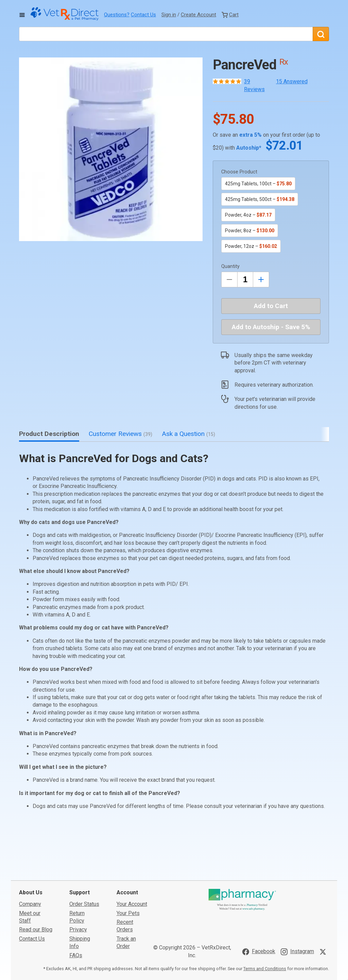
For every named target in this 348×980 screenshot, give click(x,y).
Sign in (169, 15)
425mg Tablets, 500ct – (260, 199)
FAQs (76, 904)
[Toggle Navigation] (22, 15)
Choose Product (239, 172)
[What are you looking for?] (166, 34)
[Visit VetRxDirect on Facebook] (259, 901)
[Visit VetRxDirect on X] (324, 901)
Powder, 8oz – (250, 231)
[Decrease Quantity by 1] (229, 280)
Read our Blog (36, 878)
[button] (111, 149)
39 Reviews (254, 85)
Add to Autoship (271, 327)
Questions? (117, 15)
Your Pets (128, 862)
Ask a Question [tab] (188, 434)
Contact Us (143, 15)
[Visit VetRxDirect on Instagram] (297, 901)
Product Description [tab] (49, 434)
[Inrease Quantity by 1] (261, 280)
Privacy (78, 878)
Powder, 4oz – (248, 215)
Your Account (132, 853)
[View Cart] (230, 15)
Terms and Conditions (265, 918)
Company (30, 853)
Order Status (84, 853)
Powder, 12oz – (251, 246)
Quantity (230, 266)
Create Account (198, 15)
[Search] (321, 34)
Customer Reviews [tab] (120, 434)
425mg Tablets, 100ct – (258, 184)
